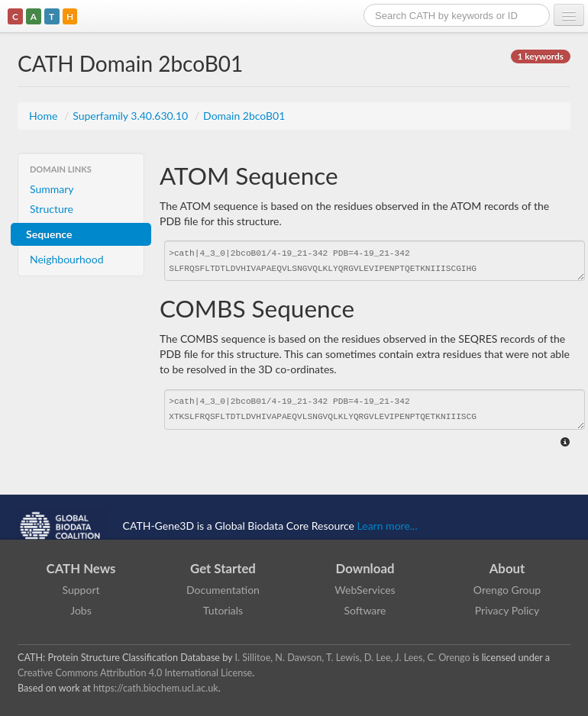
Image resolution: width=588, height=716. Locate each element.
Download (365, 568)
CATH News (81, 568)
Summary (52, 189)
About (507, 568)
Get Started (223, 568)
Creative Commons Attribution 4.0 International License (135, 673)
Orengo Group (507, 590)
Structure (52, 209)
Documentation (223, 590)
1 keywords (541, 56)
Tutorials (223, 610)
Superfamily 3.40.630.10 (132, 116)
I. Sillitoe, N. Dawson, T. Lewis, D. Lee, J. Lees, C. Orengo (353, 658)
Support (81, 590)
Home (45, 116)
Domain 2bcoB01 (244, 116)
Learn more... (388, 526)
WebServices (365, 590)
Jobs (81, 610)
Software (365, 610)
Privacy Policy (507, 610)
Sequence (49, 234)
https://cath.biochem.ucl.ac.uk (156, 688)
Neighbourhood (67, 259)
